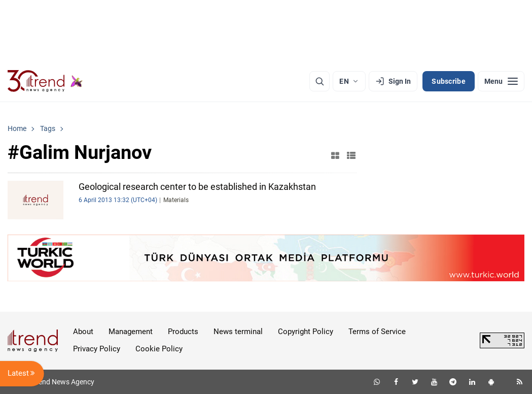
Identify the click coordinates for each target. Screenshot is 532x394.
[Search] (320, 81)
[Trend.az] (45, 81)
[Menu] (501, 81)
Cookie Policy (159, 349)
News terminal (238, 332)
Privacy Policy (97, 349)
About (83, 332)
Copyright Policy (306, 332)
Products (183, 332)
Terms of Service (377, 332)
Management (131, 332)
